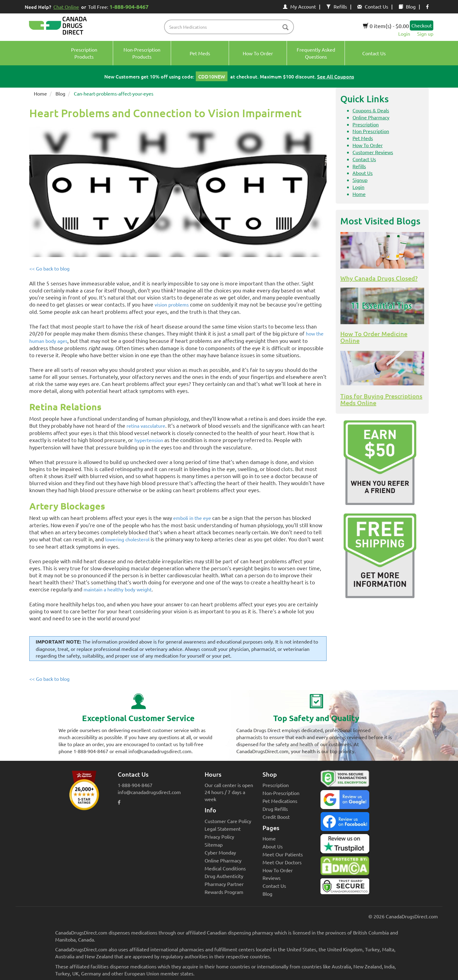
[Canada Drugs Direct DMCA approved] (345, 867)
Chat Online (66, 7)
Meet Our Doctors (282, 862)
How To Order (368, 145)
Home (40, 93)
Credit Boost (276, 817)
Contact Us (373, 6)
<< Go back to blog (49, 268)
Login (404, 34)
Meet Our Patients (283, 854)
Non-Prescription (281, 793)
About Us (363, 173)
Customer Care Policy (228, 821)
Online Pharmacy (371, 117)
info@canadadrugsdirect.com (149, 792)
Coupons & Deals (371, 110)
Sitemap (214, 844)
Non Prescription (371, 131)
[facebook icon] (427, 6)
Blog (407, 6)
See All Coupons (336, 76)
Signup (360, 180)
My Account (299, 6)
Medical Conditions (225, 868)
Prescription (366, 124)
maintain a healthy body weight (118, 589)
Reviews (272, 878)
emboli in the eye (192, 518)
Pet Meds (363, 138)
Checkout (422, 25)
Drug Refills (275, 809)
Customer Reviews (373, 152)
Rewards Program (224, 892)
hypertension (149, 440)
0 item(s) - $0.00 (386, 26)
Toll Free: (119, 7)
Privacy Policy (219, 837)
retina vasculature (146, 426)
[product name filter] (231, 27)
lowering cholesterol (127, 539)
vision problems (172, 304)
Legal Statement (223, 829)
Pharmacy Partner (224, 884)
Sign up (425, 34)
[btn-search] (285, 28)
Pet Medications (280, 801)
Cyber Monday (220, 852)
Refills (337, 6)
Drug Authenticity (224, 876)
